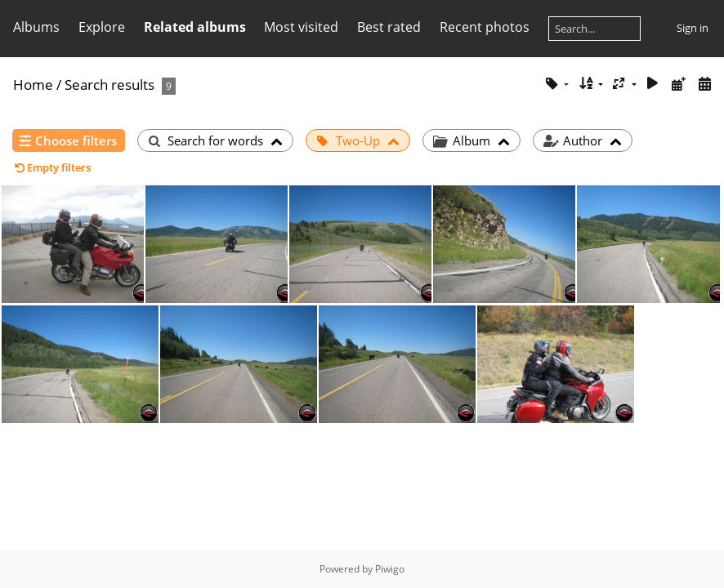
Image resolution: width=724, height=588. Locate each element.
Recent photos (485, 27)
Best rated (389, 27)
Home (33, 85)
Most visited (301, 27)
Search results (109, 85)
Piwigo (390, 569)
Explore (102, 27)
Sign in (693, 28)
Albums (36, 27)
